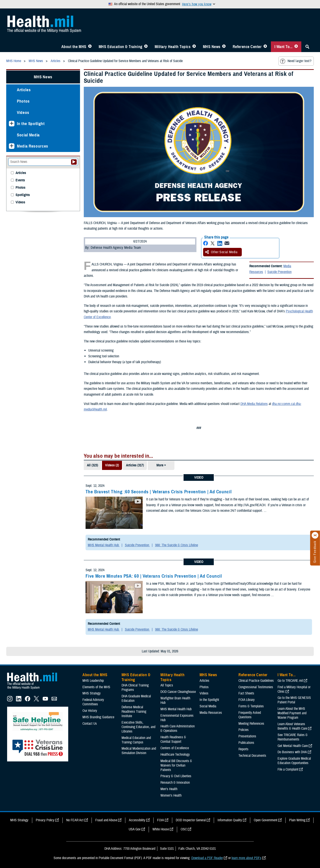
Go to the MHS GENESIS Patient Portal (294, 700)
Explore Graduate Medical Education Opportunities (294, 761)
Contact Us (90, 724)
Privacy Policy (45, 820)
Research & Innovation (175, 783)
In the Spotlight (31, 124)
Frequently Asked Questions (250, 715)
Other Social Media (221, 252)
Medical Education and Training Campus (136, 740)
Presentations (247, 736)
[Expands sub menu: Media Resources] (12, 146)
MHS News (212, 47)
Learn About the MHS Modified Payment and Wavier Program (292, 713)
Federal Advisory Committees (93, 702)
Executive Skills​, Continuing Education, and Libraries (138, 727)
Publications (246, 743)
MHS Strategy (92, 693)
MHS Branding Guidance (98, 717)
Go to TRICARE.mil (290, 681)
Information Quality (230, 820)
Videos (23, 112)
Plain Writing (297, 820)
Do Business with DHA (292, 752)
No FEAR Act (75, 820)
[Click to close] (315, 535)
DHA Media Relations (254, 404)
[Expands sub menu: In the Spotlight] (12, 124)
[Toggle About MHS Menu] (90, 47)
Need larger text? (296, 61)
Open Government (266, 820)
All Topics (167, 685)
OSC (184, 829)
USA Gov (135, 829)
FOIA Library (247, 700)
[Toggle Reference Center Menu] (265, 47)
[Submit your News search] (74, 162)
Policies (244, 730)
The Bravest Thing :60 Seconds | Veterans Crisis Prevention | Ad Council (159, 492)
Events (20, 180)
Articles (24, 90)
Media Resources (33, 146)
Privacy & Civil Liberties (176, 776)
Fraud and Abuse (106, 820)
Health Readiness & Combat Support (173, 739)
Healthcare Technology (175, 755)
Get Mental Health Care (293, 746)
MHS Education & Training (121, 47)
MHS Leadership (93, 681)
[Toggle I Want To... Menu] (296, 47)
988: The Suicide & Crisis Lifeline (177, 545)
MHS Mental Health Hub (104, 545)
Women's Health (171, 795)
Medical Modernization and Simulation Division (139, 751)
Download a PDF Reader (207, 858)
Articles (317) (135, 465)
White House (161, 829)
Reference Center (247, 47)
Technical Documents (252, 756)
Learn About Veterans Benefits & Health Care (292, 726)
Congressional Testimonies (256, 687)
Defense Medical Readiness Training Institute (134, 712)
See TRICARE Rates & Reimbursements (293, 737)
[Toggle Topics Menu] (194, 47)
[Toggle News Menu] (224, 47)
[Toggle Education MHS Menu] (146, 47)
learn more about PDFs (246, 858)
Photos (23, 101)
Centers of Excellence (175, 748)
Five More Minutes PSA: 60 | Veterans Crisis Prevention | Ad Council (154, 576)
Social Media (28, 135)
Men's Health (169, 789)
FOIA (161, 820)
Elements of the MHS (96, 687)
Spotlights (23, 195)
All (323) (92, 465)
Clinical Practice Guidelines (256, 681)
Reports (243, 749)
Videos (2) (112, 465)
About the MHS (74, 47)
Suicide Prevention (279, 272)
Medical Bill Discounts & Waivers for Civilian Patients (176, 765)
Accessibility (137, 820)
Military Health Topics (173, 47)
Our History (90, 711)
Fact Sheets (246, 693)
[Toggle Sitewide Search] (307, 47)
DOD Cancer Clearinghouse (178, 692)
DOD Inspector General (191, 820)
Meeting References (251, 724)
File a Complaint (288, 769)
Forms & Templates (251, 706)
